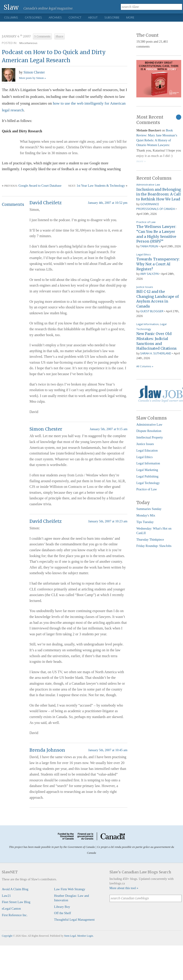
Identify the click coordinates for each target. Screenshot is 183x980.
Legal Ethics (144, 254)
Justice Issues (145, 287)
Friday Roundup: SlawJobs (154, 546)
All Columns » (145, 366)
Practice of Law (146, 222)
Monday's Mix (146, 515)
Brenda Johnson (47, 750)
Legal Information (148, 324)
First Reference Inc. (15, 915)
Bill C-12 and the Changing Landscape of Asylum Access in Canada (158, 299)
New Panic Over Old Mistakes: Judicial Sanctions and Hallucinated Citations (157, 341)
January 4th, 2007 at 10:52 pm (108, 203)
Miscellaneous (28, 43)
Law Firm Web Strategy (70, 889)
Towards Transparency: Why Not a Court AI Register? (158, 264)
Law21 (6, 896)
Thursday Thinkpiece (150, 539)
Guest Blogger (152, 311)
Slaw (11, 7)
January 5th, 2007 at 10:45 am (108, 750)
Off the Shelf (63, 913)
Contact (75, 17)
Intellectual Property (150, 437)
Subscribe (112, 17)
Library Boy (62, 907)
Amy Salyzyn (149, 274)
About (93, 17)
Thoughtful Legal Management (74, 920)
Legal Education (147, 450)
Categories (33, 17)
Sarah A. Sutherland (156, 353)
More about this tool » (124, 888)
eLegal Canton (11, 909)
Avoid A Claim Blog (15, 889)
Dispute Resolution (149, 431)
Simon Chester (34, 72)
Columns (11, 17)
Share (59, 37)
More (130, 17)
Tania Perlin (149, 246)
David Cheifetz (46, 203)
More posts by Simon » (32, 78)
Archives (55, 17)
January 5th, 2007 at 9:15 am (109, 429)
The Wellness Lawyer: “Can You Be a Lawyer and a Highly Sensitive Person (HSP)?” (156, 234)
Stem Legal (70, 936)
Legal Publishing (147, 476)
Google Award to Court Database (40, 186)
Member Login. (85, 936)
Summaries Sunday (149, 509)
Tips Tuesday (145, 522)
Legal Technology (148, 483)
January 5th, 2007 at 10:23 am (108, 521)
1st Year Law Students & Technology (101, 186)
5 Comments (42, 37)
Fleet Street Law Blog (16, 902)
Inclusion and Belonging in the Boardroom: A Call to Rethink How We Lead (159, 194)
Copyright (7, 936)
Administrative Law (148, 185)
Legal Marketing (147, 470)
